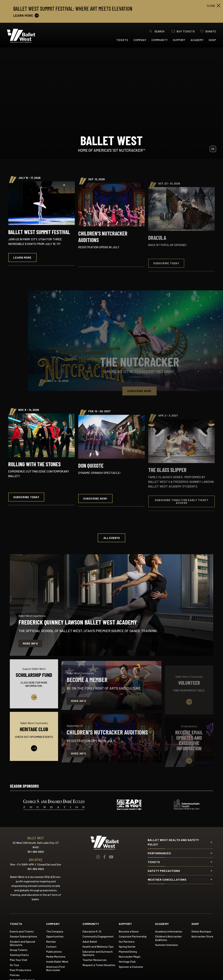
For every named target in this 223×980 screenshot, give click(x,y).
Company (140, 40)
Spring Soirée (127, 947)
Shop (212, 40)
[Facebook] (104, 857)
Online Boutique (201, 931)
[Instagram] (98, 857)
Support (179, 40)
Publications (54, 951)
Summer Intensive (166, 945)
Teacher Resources (95, 960)
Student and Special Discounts (22, 943)
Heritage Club (127, 961)
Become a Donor (129, 931)
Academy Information (169, 931)
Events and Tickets (22, 931)
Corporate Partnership (133, 936)
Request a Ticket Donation (99, 965)
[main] (111, 409)
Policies (15, 975)
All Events (112, 538)
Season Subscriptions (23, 936)
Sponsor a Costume (131, 967)
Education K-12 (92, 931)
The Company (55, 931)
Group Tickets (19, 950)
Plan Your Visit (19, 960)
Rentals (51, 942)
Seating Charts (19, 955)
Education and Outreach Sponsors (98, 953)
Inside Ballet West (57, 961)
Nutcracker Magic (130, 956)
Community (160, 40)
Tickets (122, 40)
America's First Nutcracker (56, 968)
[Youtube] (111, 857)
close (211, 6)
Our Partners (127, 942)
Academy (197, 40)
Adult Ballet (90, 942)
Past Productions (21, 970)
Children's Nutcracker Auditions (168, 938)
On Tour (15, 965)
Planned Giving (128, 951)
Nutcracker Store (202, 936)
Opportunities (55, 936)
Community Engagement (98, 936)
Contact (51, 947)
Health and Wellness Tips (98, 947)
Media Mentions (56, 956)
